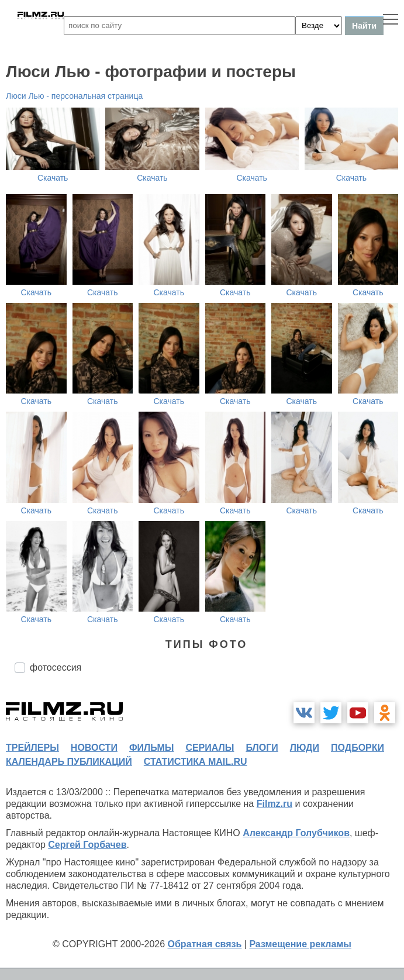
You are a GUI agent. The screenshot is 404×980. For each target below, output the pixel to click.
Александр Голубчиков (296, 833)
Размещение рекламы (300, 944)
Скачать (53, 178)
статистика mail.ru (196, 762)
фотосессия (56, 667)
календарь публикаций (69, 762)
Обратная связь (205, 944)
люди (305, 748)
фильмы (151, 748)
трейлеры (32, 748)
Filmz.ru (274, 804)
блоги (262, 748)
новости (94, 748)
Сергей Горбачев (87, 845)
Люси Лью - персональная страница (74, 96)
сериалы (210, 748)
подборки (358, 748)
